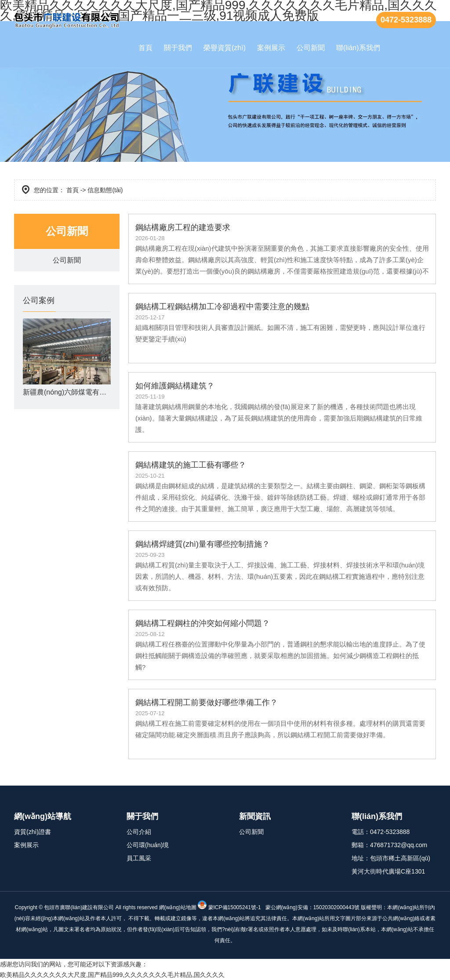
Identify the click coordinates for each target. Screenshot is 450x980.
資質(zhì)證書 (33, 832)
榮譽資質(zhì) (225, 48)
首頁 (145, 48)
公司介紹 (139, 832)
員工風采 (139, 858)
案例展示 (271, 48)
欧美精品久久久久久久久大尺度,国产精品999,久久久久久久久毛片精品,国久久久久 (112, 975)
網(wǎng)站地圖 (178, 907)
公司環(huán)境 (148, 845)
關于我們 (178, 48)
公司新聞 (311, 48)
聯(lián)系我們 (358, 48)
